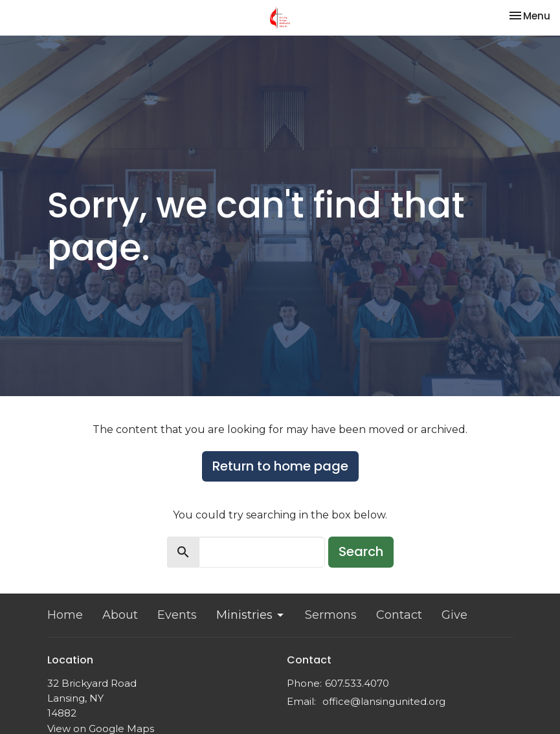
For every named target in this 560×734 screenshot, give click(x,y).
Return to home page (280, 466)
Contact (399, 615)
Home (65, 615)
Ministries (251, 615)
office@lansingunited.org (384, 701)
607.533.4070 (357, 683)
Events (177, 615)
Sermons (331, 615)
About (120, 615)
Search (361, 551)
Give (454, 615)
